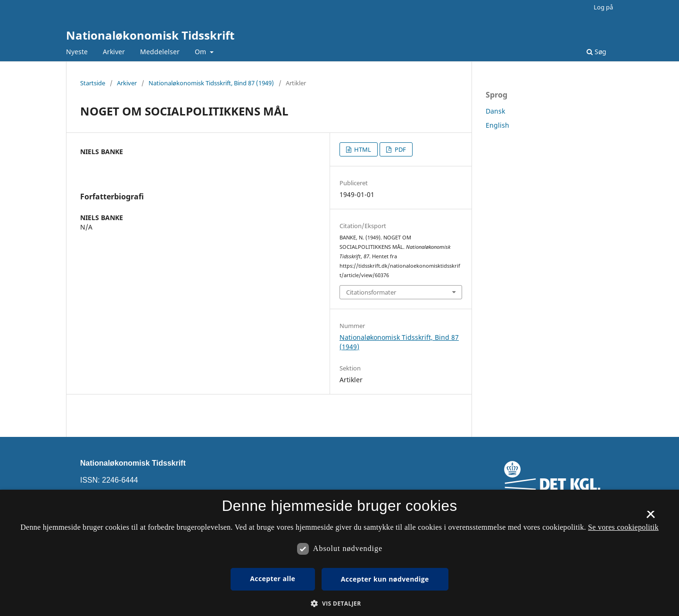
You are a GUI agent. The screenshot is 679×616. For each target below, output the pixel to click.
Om (201, 52)
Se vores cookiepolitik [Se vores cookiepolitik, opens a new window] (623, 527)
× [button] (650, 517)
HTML (362, 149)
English (497, 125)
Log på (603, 7)
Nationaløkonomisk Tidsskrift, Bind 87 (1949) (211, 83)
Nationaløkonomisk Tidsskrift (150, 35)
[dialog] (339, 553)
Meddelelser (160, 52)
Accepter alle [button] (273, 579)
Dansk (495, 111)
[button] (339, 604)
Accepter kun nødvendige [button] (385, 579)
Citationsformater (371, 292)
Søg (596, 52)
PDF (400, 149)
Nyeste (77, 52)
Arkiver (114, 52)
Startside (93, 83)
